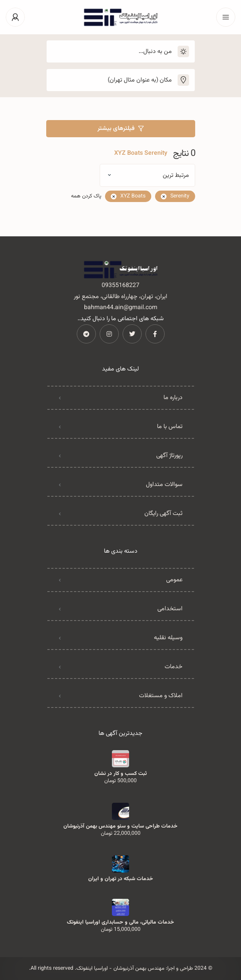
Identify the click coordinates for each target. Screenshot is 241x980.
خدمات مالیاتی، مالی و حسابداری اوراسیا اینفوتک (121, 922)
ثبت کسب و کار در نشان (121, 774)
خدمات (174, 667)
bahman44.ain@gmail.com (121, 308)
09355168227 (121, 286)
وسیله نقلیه (168, 638)
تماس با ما (170, 427)
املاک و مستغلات (161, 696)
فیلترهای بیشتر (121, 129)
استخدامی (170, 609)
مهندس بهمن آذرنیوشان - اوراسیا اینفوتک (120, 969)
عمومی (174, 580)
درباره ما (173, 398)
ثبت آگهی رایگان (163, 514)
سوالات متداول (164, 485)
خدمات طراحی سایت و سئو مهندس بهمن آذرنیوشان (121, 826)
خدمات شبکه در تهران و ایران (121, 879)
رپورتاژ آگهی (169, 456)
